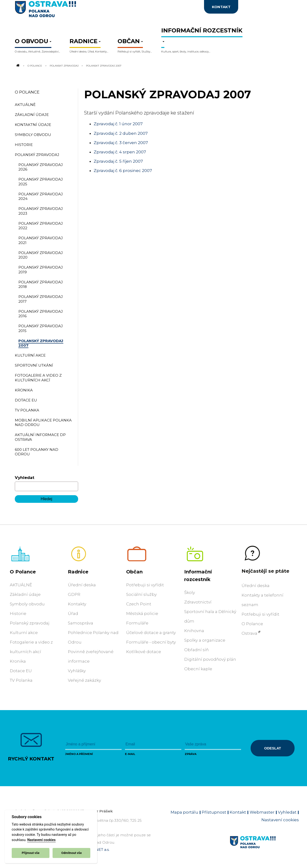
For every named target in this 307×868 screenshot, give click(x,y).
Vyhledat (25, 478)
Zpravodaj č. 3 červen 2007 (121, 143)
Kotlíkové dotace (144, 652)
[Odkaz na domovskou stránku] (18, 66)
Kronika (18, 661)
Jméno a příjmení (79, 754)
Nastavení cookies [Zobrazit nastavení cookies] (280, 820)
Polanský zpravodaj (64, 66)
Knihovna (194, 631)
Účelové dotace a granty (151, 633)
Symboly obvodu (27, 604)
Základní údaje (25, 594)
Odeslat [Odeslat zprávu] (273, 748)
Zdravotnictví (198, 602)
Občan (134, 572)
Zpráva (191, 754)
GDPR (74, 594)
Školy (190, 593)
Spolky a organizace (205, 640)
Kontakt (238, 812)
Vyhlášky (77, 671)
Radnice (78, 572)
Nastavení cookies (41, 840)
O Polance (35, 66)
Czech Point (139, 604)
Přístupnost (214, 812)
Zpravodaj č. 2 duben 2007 (121, 133)
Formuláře (137, 623)
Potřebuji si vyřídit (145, 585)
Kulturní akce (24, 633)
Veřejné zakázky (84, 680)
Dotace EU (21, 671)
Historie (18, 613)
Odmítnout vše (71, 853)
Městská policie (142, 613)
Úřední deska (82, 585)
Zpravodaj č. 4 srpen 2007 (120, 152)
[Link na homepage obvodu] (264, 848)
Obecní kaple (198, 669)
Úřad (73, 613)
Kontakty (77, 604)
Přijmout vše (31, 853)
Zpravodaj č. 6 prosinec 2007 (123, 171)
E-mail (130, 754)
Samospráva (81, 623)
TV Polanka (21, 680)
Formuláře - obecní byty (151, 642)
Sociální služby (141, 594)
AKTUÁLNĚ (21, 585)
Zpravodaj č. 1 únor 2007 (118, 124)
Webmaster (262, 812)
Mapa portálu (184, 812)
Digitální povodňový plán (210, 659)
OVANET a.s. (98, 850)
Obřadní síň (196, 650)
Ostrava (249, 633)
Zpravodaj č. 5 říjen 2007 (118, 161)
